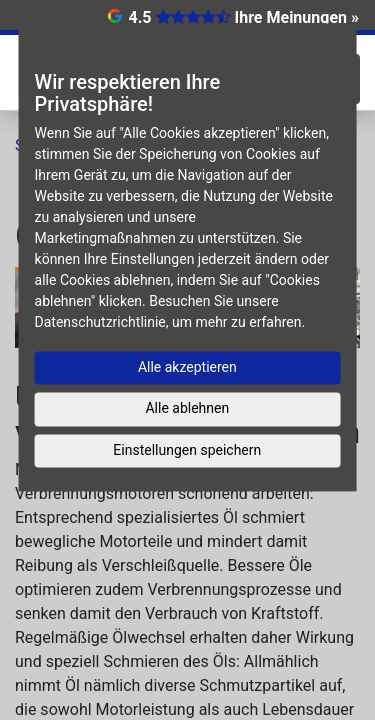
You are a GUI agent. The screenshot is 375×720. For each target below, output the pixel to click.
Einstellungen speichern (187, 450)
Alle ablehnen (187, 408)
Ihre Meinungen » (297, 17)
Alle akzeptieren (187, 367)
